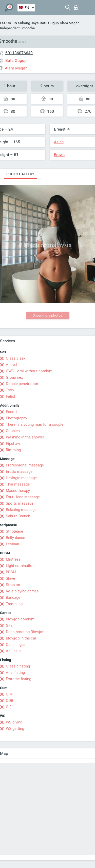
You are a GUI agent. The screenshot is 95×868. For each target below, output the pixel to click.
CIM (9, 694)
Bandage (13, 597)
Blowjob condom (20, 619)
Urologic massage (21, 478)
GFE (9, 625)
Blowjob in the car (21, 638)
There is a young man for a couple (35, 424)
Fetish (11, 396)
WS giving (14, 722)
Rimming (13, 450)
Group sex (14, 377)
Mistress (13, 559)
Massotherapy (18, 491)
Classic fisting (18, 666)
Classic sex (16, 358)
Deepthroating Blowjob (25, 632)
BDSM (11, 572)
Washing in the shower (25, 437)
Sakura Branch (18, 516)
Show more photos (48, 315)
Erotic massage (19, 472)
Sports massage (20, 503)
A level (12, 365)
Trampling (14, 604)
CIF (9, 707)
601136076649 (19, 53)
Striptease (14, 531)
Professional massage (25, 465)
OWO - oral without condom (29, 371)
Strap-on (13, 585)
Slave (10, 578)
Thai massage (18, 484)
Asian (59, 142)
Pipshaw (13, 444)
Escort (11, 412)
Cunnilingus (16, 645)
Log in (76, 7)
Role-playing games (22, 591)
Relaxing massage (21, 510)
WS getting (15, 729)
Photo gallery (20, 174)
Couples (13, 431)
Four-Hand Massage (23, 497)
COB (9, 701)
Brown (59, 155)
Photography (16, 418)
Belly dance (15, 538)
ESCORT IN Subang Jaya (19, 23)
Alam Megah (70, 23)
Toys (10, 390)
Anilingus (14, 651)
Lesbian (12, 544)
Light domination (20, 566)
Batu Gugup (49, 23)
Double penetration (22, 384)
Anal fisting (15, 673)
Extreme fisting (18, 679)
